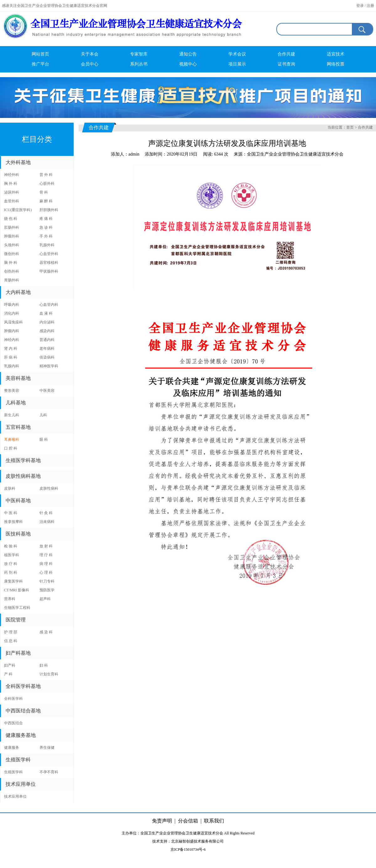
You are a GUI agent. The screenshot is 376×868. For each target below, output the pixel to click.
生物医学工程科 (17, 608)
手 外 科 (46, 236)
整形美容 (12, 391)
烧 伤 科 (11, 219)
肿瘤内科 (12, 331)
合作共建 (286, 54)
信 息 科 (11, 641)
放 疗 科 (11, 564)
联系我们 (214, 821)
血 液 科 (46, 313)
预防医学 (47, 590)
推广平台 (40, 64)
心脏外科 (47, 184)
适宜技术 (336, 54)
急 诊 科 (46, 227)
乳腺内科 (12, 366)
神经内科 (12, 340)
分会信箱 (188, 821)
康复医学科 (13, 581)
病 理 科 (46, 564)
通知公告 (188, 54)
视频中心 (188, 64)
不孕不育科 (49, 772)
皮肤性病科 (49, 488)
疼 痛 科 (46, 219)
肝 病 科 (11, 357)
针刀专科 (47, 581)
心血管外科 (49, 254)
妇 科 (44, 665)
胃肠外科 (12, 280)
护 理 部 (11, 632)
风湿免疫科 (13, 322)
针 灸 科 (46, 513)
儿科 (43, 415)
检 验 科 (11, 546)
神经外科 (12, 175)
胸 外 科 (11, 184)
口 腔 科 (11, 448)
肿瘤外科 (12, 236)
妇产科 (10, 665)
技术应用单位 (15, 796)
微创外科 (12, 254)
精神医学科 (49, 366)
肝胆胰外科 (49, 210)
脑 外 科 (11, 263)
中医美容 (47, 391)
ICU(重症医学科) (18, 210)
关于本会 (90, 54)
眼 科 (44, 439)
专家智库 (139, 54)
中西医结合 (13, 723)
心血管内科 (49, 305)
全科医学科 (13, 699)
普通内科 (47, 340)
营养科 (10, 599)
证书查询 (286, 64)
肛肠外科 (12, 227)
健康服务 (12, 748)
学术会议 (237, 54)
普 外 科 (46, 175)
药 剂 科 (11, 572)
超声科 (45, 599)
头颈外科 (12, 245)
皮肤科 (10, 488)
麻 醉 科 (46, 201)
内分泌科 (47, 322)
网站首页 (40, 54)
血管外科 (12, 201)
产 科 (8, 674)
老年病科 (47, 349)
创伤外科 (12, 271)
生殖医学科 (13, 772)
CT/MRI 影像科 (17, 590)
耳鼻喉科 (12, 439)
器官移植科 (49, 263)
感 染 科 (46, 632)
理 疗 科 (46, 555)
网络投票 (336, 64)
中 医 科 (11, 513)
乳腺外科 (47, 245)
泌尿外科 (12, 192)
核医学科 (12, 555)
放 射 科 (46, 546)
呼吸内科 (12, 305)
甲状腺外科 (49, 271)
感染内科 (47, 331)
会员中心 (90, 64)
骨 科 (44, 192)
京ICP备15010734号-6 (188, 849)
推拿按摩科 (13, 522)
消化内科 (12, 313)
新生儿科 (12, 415)
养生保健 (47, 748)
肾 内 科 (11, 349)
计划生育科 (49, 674)
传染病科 (47, 357)
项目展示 (237, 64)
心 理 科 (46, 572)
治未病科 (47, 522)
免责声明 (162, 821)
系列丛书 (139, 64)
